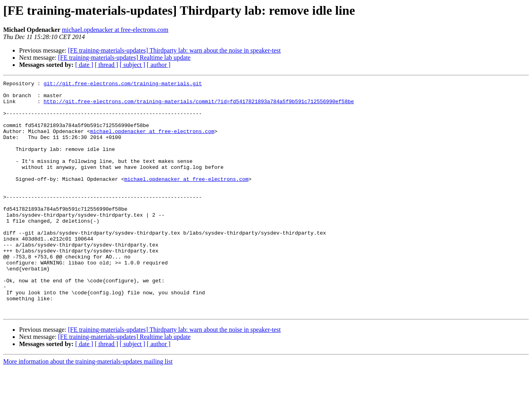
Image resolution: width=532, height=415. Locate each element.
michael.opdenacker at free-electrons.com (115, 30)
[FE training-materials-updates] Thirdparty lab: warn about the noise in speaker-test (174, 50)
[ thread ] (106, 65)
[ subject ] (133, 65)
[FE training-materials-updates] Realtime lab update (124, 58)
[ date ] (84, 65)
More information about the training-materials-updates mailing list (88, 408)
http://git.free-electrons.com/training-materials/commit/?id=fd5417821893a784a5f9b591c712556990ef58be (199, 106)
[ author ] (159, 65)
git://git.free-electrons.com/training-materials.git (123, 84)
